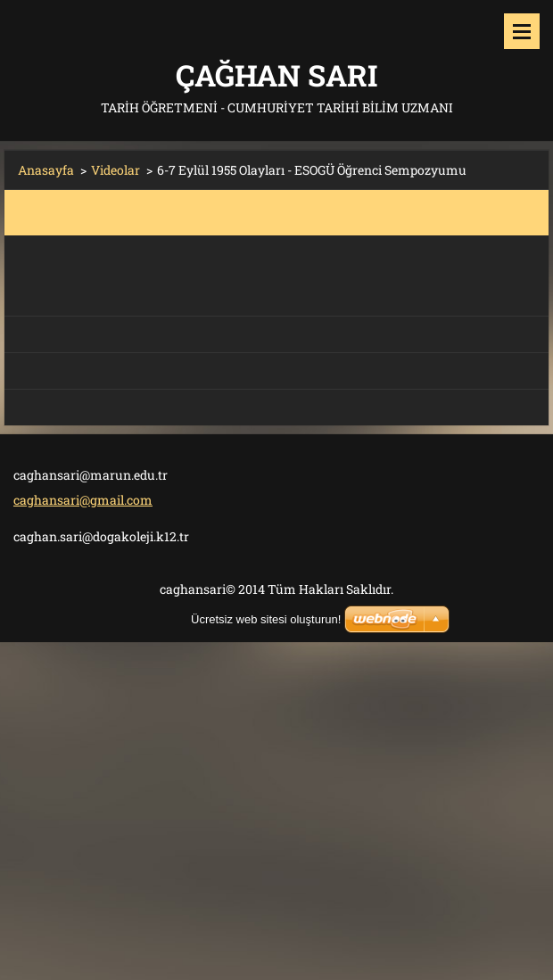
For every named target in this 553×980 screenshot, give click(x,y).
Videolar (116, 170)
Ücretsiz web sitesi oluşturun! (266, 619)
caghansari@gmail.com (83, 500)
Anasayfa (46, 170)
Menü (522, 31)
